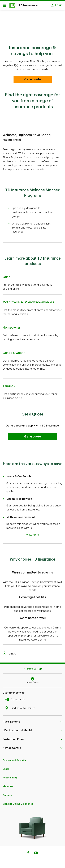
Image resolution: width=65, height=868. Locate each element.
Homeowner (12, 326)
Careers (7, 793)
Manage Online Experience (18, 802)
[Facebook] (28, 852)
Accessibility (10, 776)
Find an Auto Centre (21, 706)
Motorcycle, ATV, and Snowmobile (27, 300)
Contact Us (16, 698)
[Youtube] (36, 852)
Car (5, 275)
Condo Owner (13, 351)
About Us (8, 785)
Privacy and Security (14, 758)
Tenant (8, 384)
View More (33, 533)
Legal (6, 767)
